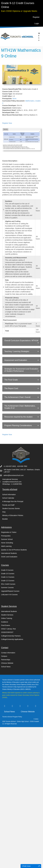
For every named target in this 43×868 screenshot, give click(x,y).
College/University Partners (11, 636)
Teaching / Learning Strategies (17, 351)
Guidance (5, 622)
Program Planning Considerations (18, 425)
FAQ (4, 512)
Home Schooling (7, 543)
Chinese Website (7, 663)
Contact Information (8, 653)
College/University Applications (12, 639)
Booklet (5, 519)
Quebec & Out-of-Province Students (14, 550)
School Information (9, 495)
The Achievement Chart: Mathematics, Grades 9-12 (20, 407)
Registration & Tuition (9, 532)
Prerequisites (6, 536)
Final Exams (6, 625)
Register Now (7, 123)
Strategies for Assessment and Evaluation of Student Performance (21, 370)
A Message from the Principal (13, 501)
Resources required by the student (18, 417)
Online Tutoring (7, 618)
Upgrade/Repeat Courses (10, 591)
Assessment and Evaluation (16, 360)
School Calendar (8, 498)
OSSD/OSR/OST (7, 632)
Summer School (7, 539)
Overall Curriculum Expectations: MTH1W (21, 341)
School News (6, 667)
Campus (4, 656)
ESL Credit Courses (8, 584)
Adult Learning (6, 546)
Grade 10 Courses (8, 574)
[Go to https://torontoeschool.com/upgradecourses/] (19, 11)
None (14, 99)
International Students (9, 553)
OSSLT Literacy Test (8, 629)
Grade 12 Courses (8, 581)
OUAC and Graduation (9, 557)
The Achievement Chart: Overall (17, 397)
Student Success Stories (11, 508)
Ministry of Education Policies (13, 515)
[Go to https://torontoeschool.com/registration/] (21, 7)
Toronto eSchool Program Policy (12, 717)
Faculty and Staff (8, 505)
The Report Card (11, 388)
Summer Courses (7, 588)
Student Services (7, 615)
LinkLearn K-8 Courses (9, 595)
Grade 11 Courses (8, 577)
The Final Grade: (11, 380)
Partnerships (6, 660)
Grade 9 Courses (7, 570)
